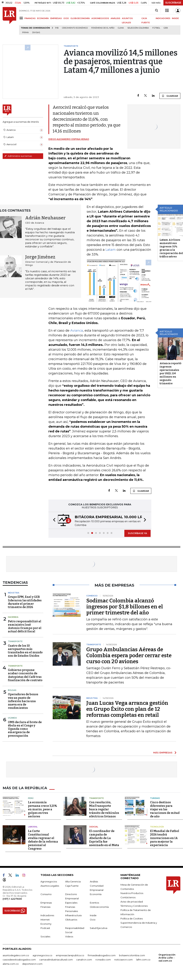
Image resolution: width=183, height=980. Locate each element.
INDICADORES (163, 18)
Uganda (12, 718)
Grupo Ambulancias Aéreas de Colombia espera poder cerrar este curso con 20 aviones (129, 655)
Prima (25, 33)
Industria (14, 593)
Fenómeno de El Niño (103, 28)
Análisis (94, 882)
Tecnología (157, 827)
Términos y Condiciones (134, 906)
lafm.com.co (143, 960)
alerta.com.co (11, 964)
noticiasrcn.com (123, 960)
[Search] (156, 11)
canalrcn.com (84, 960)
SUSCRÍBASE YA (137, 533)
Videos (69, 936)
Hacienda (13, 617)
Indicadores (47, 915)
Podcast (45, 928)
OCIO (66, 18)
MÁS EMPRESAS (163, 753)
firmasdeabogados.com (102, 955)
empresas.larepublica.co (70, 955)
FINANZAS (30, 18)
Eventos (94, 903)
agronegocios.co (42, 955)
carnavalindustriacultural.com (56, 960)
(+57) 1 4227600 (12, 899)
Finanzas (45, 907)
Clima (121, 28)
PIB (57, 28)
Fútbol (156, 28)
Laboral (33, 827)
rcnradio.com (103, 960)
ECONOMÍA (43, 18)
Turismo (155, 798)
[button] (53, 520)
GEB (166, 28)
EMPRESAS (56, 18)
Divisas (36, 33)
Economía (96, 894)
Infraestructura (73, 915)
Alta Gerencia (73, 882)
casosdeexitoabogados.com (19, 960)
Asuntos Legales (50, 886)
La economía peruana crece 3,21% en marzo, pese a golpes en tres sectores (43, 809)
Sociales (45, 936)
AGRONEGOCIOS (100, 18)
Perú (31, 798)
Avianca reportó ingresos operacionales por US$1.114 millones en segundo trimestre (170, 373)
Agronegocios (49, 882)
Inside (93, 915)
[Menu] (22, 18)
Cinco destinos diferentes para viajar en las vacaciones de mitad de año (165, 809)
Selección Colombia (138, 28)
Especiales (71, 903)
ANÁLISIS (115, 18)
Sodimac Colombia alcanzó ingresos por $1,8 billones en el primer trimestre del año (125, 607)
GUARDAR (170, 96)
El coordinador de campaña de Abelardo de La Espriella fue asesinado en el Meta (104, 838)
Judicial (94, 827)
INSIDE (175, 18)
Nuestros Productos (132, 893)
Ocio (93, 920)
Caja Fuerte (72, 886)
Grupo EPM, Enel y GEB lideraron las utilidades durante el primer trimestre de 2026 (25, 602)
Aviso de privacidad (132, 902)
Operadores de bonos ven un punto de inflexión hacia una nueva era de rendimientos (23, 701)
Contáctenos (128, 897)
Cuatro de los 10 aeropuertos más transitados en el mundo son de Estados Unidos (25, 651)
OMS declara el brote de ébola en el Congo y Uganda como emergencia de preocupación (25, 729)
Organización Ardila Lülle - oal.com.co (167, 958)
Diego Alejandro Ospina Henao (69, 139)
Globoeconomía (99, 907)
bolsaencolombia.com (132, 955)
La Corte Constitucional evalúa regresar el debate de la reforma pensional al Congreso (43, 840)
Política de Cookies (132, 919)
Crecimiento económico (75, 28)
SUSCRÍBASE (173, 3)
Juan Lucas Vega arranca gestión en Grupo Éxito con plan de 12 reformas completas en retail (127, 709)
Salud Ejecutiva (99, 928)
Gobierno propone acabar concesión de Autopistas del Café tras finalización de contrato (25, 675)
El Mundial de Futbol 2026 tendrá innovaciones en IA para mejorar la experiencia (165, 838)
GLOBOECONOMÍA (80, 18)
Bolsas (12, 690)
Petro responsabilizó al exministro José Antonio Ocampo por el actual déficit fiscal (25, 626)
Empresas (46, 903)
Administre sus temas (18, 156)
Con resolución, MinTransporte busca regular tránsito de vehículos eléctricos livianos (104, 809)
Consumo (46, 894)
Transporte (15, 641)
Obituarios (71, 920)
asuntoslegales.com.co (16, 955)
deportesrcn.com (32, 964)
